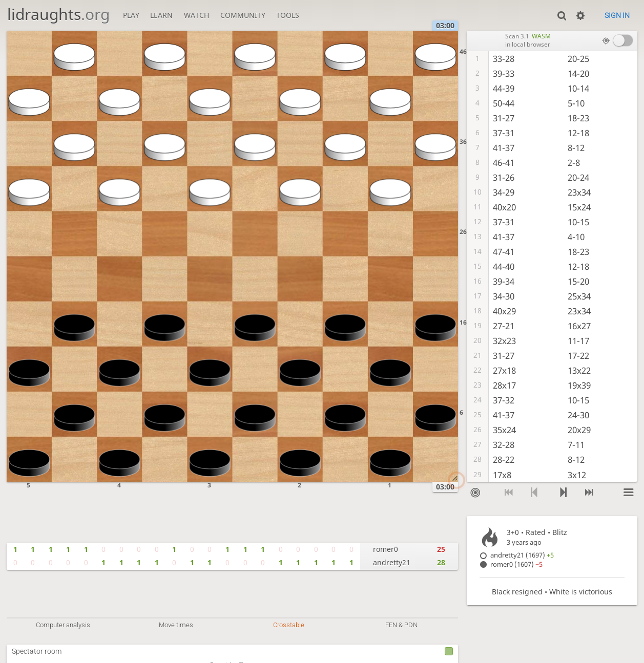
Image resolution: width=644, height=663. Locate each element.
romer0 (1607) (516, 564)
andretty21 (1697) (522, 555)
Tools (288, 15)
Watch (196, 15)
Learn (161, 15)
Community (243, 15)
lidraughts (58, 14)
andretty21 (392, 562)
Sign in (617, 15)
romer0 (386, 549)
